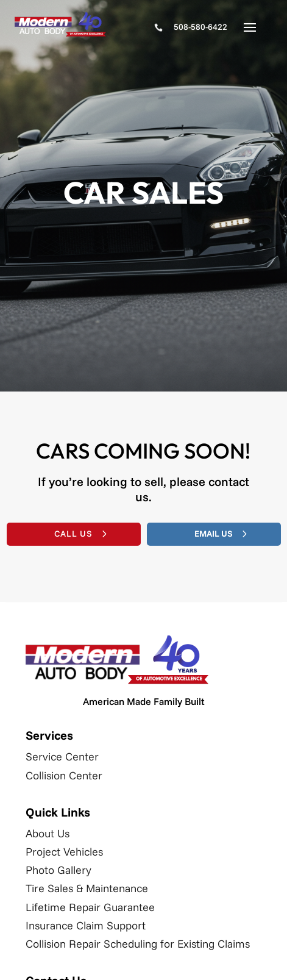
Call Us (73, 534)
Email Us (214, 534)
